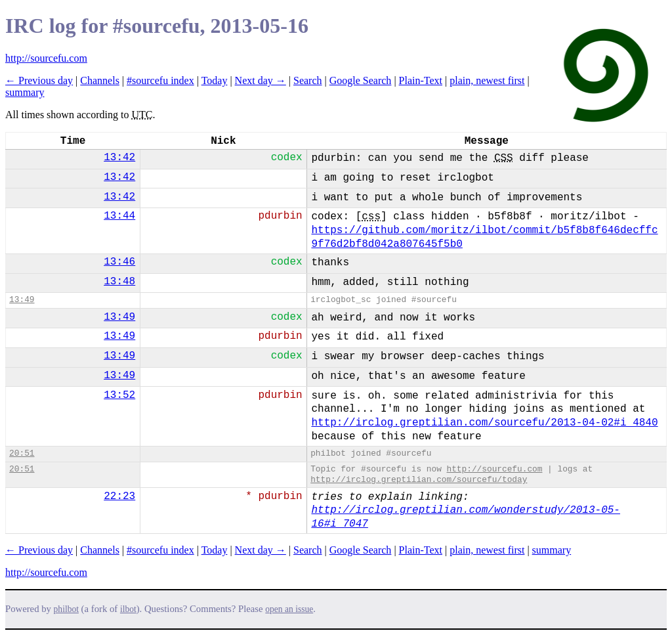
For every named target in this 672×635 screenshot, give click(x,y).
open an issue (289, 609)
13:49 (22, 300)
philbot (66, 609)
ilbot (128, 609)
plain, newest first (487, 80)
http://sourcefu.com (46, 58)
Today (215, 80)
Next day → (261, 80)
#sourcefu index (160, 80)
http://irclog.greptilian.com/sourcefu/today (419, 480)
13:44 (119, 216)
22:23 (119, 496)
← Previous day (39, 80)
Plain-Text (421, 80)
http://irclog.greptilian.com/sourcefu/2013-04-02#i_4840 (484, 423)
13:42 (119, 158)
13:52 (119, 395)
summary (25, 92)
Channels (100, 80)
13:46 (119, 262)
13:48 (119, 282)
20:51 (22, 453)
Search (308, 80)
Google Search (361, 80)
